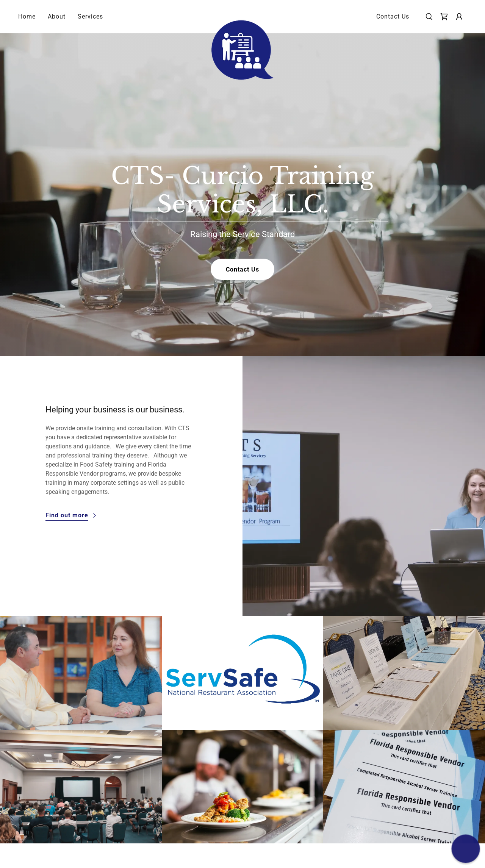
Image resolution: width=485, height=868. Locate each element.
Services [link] (90, 16)
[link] (243, 15)
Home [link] (27, 16)
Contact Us (242, 269)
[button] (459, 17)
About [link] (57, 16)
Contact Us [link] (393, 16)
